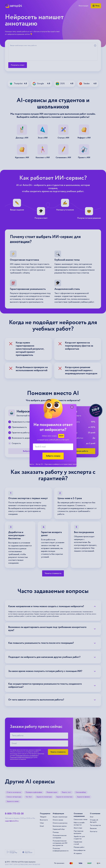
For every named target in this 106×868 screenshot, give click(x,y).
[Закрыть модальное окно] (72, 407)
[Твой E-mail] (53, 447)
